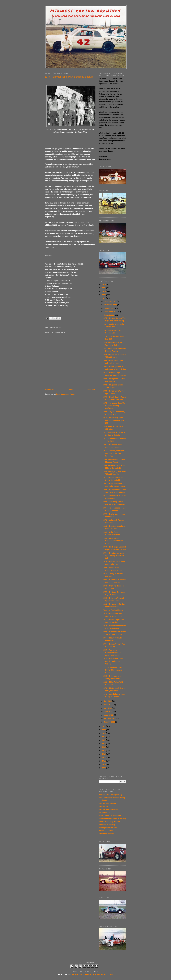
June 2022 (108, 705)
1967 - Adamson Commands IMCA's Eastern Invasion (112, 653)
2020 (104, 730)
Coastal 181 (104, 806)
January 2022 (110, 722)
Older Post (91, 389)
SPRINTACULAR (106, 831)
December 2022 (110, 301)
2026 (104, 284)
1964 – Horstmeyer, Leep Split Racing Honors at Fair (114, 556)
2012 (104, 757)
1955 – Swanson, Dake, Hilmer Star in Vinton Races (113, 670)
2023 (104, 295)
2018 (104, 737)
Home (70, 389)
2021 (104, 726)
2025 (104, 288)
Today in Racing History (113, 610)
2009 (104, 768)
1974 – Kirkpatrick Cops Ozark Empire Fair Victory (113, 661)
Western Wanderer (107, 834)
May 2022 (108, 708)
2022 (104, 298)
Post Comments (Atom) (66, 394)
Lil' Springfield (105, 812)
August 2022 (109, 315)
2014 (104, 751)
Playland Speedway (107, 825)
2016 (104, 744)
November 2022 (110, 305)
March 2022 (109, 715)
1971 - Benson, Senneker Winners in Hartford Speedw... (114, 453)
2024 (104, 291)
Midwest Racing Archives (86, 11)
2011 (104, 761)
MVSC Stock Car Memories (110, 815)
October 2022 (110, 308)
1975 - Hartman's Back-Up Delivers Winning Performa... (114, 406)
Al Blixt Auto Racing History (111, 795)
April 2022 (108, 712)
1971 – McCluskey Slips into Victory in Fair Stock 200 (114, 420)
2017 (104, 740)
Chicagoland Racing (108, 803)
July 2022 (108, 701)
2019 (104, 733)
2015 (104, 747)
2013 (104, 754)
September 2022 (111, 312)
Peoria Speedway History (109, 822)
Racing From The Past (108, 828)
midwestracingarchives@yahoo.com (92, 975)
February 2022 (110, 718)
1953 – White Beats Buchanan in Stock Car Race (114, 541)
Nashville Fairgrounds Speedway (113, 818)
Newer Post (49, 389)
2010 (104, 764)
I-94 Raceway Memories (109, 809)
